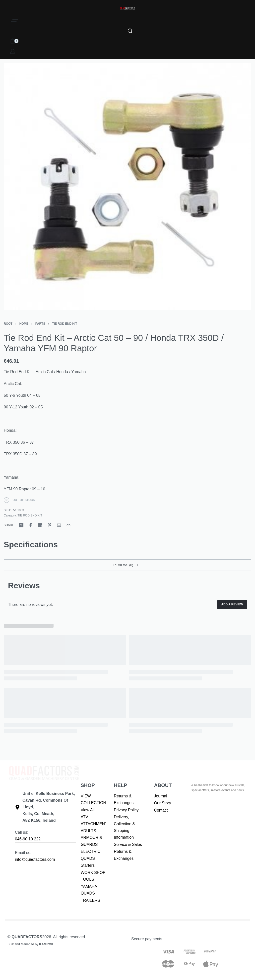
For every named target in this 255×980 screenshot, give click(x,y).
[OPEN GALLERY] (127, 186)
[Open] (14, 20)
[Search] (130, 31)
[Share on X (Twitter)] (21, 525)
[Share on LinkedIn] (40, 525)
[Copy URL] (68, 525)
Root (8, 324)
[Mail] (59, 525)
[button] (127, 565)
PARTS (40, 324)
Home (24, 324)
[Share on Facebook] (31, 525)
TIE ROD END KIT (64, 324)
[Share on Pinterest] (50, 525)
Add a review (232, 604)
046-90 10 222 (28, 839)
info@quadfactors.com (35, 859)
